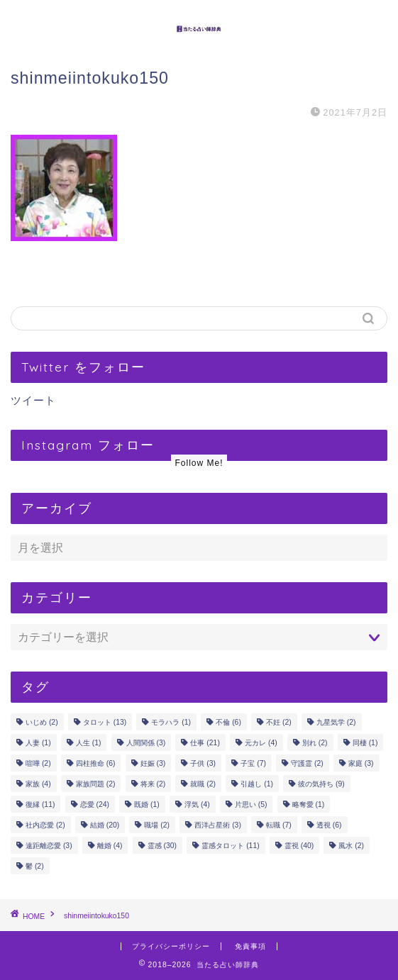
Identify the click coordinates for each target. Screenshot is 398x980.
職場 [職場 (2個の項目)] (157, 825)
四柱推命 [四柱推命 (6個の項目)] (96, 763)
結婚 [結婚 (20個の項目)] (105, 825)
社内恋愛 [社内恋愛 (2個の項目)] (45, 825)
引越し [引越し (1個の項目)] (257, 784)
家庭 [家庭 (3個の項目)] (361, 763)
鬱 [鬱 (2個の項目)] (35, 866)
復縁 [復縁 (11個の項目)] (40, 804)
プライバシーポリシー (171, 946)
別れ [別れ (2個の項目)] (315, 743)
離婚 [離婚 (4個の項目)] (110, 846)
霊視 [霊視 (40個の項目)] (299, 846)
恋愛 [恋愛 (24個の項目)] (95, 804)
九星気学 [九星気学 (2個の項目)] (336, 722)
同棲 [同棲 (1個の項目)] (365, 743)
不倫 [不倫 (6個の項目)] (228, 722)
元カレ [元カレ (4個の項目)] (261, 743)
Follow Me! (199, 463)
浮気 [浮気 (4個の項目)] (197, 804)
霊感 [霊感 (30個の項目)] (162, 846)
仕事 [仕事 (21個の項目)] (205, 743)
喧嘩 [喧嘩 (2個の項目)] (38, 763)
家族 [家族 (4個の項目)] (38, 784)
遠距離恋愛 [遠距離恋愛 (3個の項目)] (49, 846)
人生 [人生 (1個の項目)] (89, 743)
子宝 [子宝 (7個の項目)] (253, 763)
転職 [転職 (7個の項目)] (279, 825)
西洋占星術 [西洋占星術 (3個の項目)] (218, 825)
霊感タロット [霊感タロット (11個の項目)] (230, 846)
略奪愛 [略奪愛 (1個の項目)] (309, 804)
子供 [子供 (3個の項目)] (203, 763)
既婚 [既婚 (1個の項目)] (147, 804)
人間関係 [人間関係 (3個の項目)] (146, 743)
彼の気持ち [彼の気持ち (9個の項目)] (321, 784)
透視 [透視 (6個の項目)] (329, 825)
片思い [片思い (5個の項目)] (251, 804)
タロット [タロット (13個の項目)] (105, 722)
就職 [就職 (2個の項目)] (203, 784)
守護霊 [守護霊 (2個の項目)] (307, 763)
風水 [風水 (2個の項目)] (351, 846)
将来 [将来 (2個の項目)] (153, 784)
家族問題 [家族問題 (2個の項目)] (96, 784)
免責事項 (250, 946)
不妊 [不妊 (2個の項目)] (279, 722)
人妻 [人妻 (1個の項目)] (38, 743)
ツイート (33, 400)
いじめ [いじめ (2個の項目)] (42, 722)
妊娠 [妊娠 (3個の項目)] (153, 763)
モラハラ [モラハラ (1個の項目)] (171, 722)
